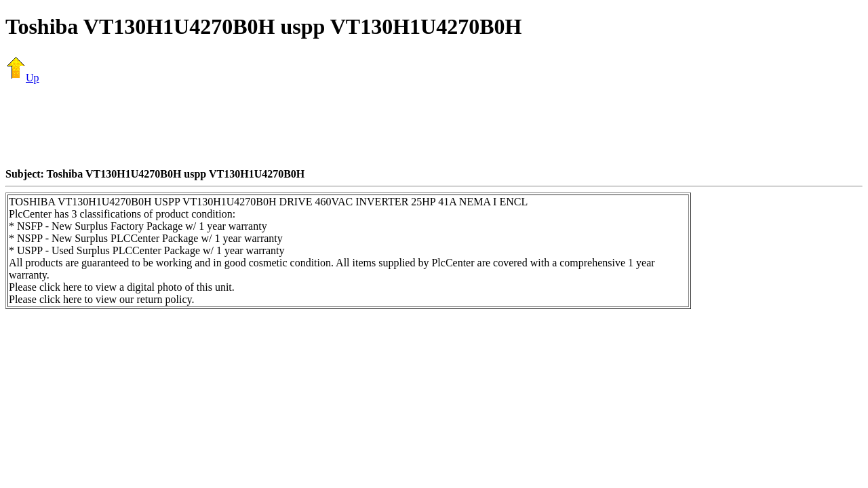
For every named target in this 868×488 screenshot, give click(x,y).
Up (22, 78)
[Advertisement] (434, 125)
